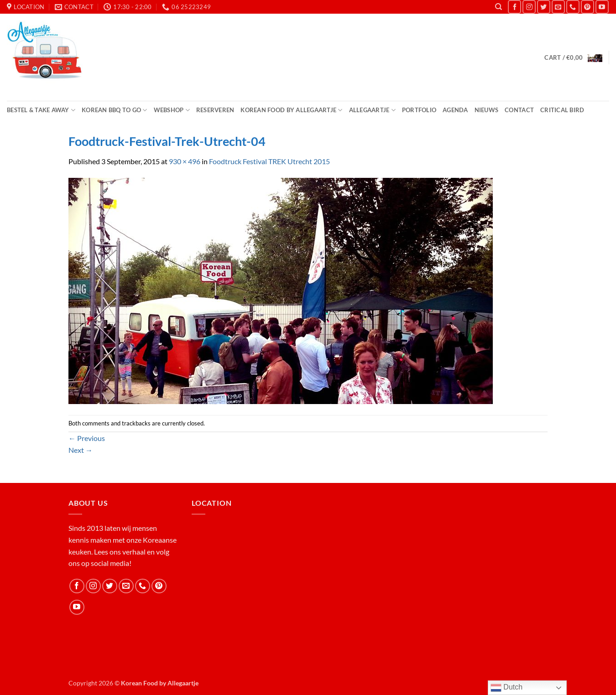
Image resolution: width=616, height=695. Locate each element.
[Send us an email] (558, 7)
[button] (573, 57)
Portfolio (419, 110)
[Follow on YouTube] (602, 7)
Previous (87, 438)
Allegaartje (372, 110)
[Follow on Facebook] (514, 7)
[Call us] (573, 7)
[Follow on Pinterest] (587, 7)
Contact (519, 110)
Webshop (172, 110)
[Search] (499, 7)
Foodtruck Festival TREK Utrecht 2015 (269, 161)
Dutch (506, 688)
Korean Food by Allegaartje (291, 110)
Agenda (455, 110)
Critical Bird (562, 110)
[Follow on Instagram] (529, 7)
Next (81, 450)
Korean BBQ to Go (115, 110)
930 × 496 (185, 161)
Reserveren (215, 110)
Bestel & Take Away (41, 110)
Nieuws (487, 110)
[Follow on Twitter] (544, 7)
